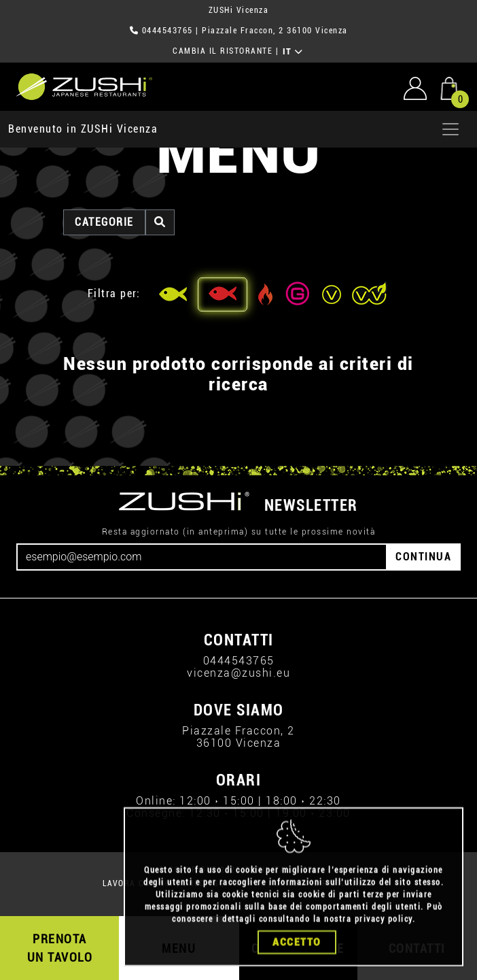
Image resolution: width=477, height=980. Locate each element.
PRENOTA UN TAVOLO (60, 948)
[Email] (202, 557)
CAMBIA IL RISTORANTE (223, 51)
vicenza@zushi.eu (238, 673)
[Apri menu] (450, 129)
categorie (104, 222)
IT (293, 52)
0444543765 (167, 31)
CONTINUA (423, 557)
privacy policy (384, 926)
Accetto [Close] (297, 949)
